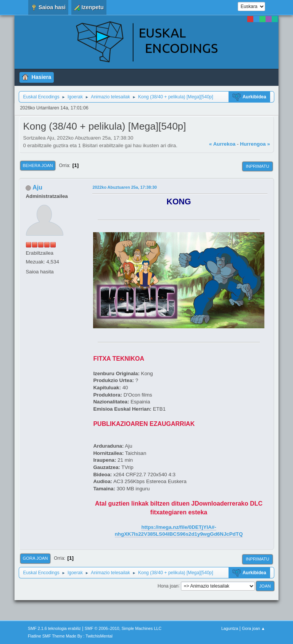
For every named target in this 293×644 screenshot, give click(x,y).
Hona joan (168, 586)
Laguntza (230, 628)
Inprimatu (257, 166)
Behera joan (38, 165)
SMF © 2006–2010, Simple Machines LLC (123, 628)
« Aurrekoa (222, 144)
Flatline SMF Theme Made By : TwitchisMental (70, 636)
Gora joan (35, 558)
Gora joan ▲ (254, 628)
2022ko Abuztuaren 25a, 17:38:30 (125, 187)
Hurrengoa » (255, 144)
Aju (37, 187)
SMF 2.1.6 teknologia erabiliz (54, 628)
